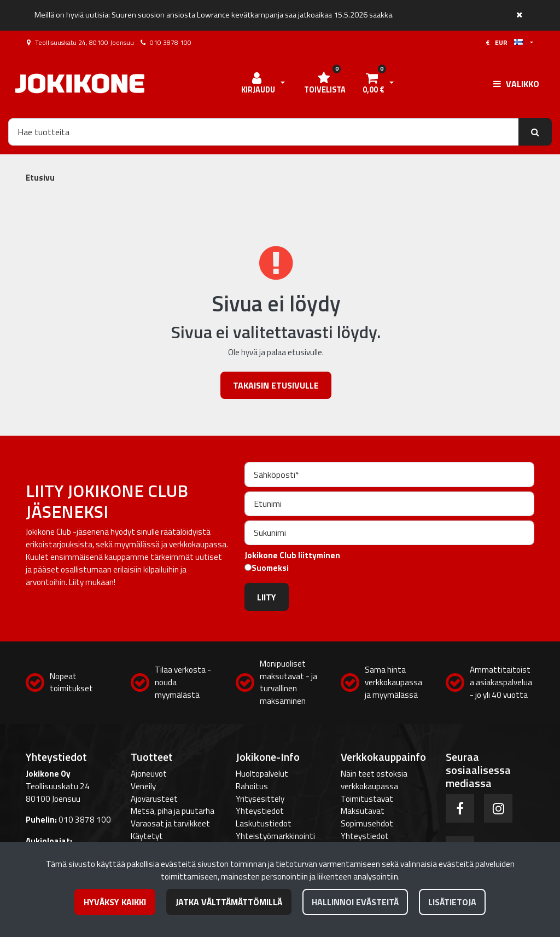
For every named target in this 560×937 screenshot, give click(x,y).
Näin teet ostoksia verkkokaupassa (374, 780)
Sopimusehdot (367, 823)
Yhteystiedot (260, 811)
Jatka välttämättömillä (229, 902)
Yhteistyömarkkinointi (275, 836)
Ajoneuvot (149, 774)
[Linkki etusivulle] (80, 83)
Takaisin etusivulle (276, 385)
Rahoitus (252, 786)
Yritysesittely (260, 799)
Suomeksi (270, 568)
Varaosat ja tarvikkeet (170, 823)
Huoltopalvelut (262, 774)
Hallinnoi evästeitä (355, 902)
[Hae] (264, 132)
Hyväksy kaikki (115, 902)
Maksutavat (363, 811)
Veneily (143, 786)
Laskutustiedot (264, 823)
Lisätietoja (452, 902)
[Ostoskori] (373, 84)
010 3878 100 (171, 42)
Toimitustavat (367, 799)
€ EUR (504, 42)
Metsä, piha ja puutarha (173, 811)
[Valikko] (516, 84)
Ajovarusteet (154, 799)
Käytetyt (147, 836)
